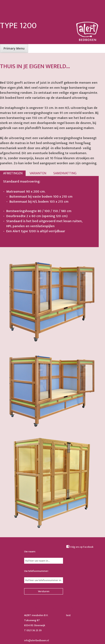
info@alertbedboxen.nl (37, 640)
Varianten (38, 173)
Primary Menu (14, 49)
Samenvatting (65, 173)
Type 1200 (18, 26)
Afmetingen (13, 173)
